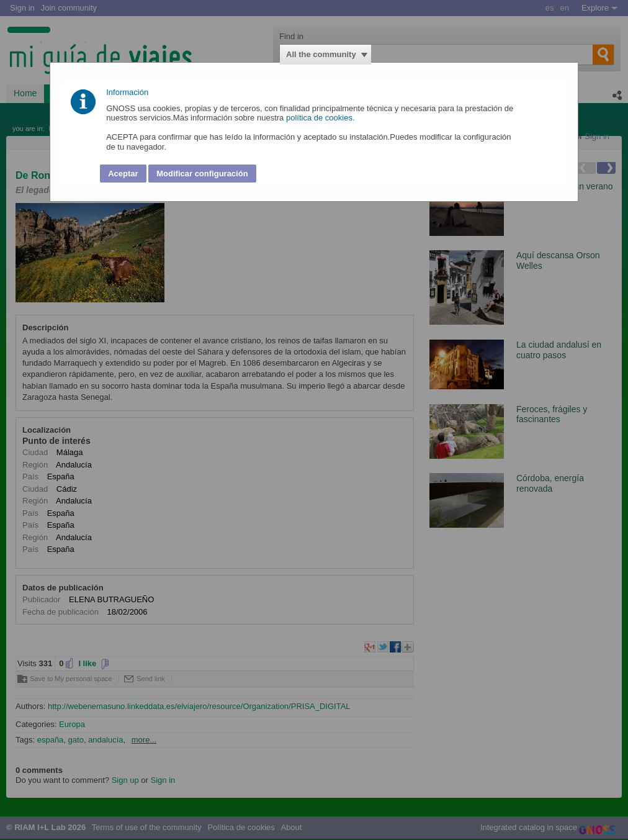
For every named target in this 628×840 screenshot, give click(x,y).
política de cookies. (321, 118)
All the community (321, 54)
